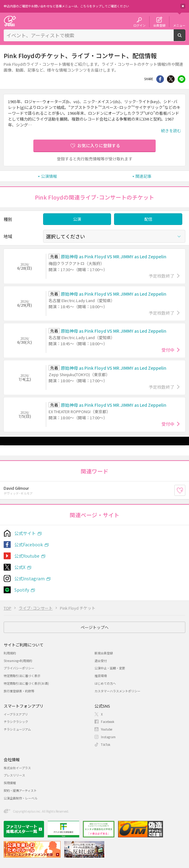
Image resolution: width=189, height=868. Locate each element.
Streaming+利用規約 (18, 661)
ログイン (139, 25)
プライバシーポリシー (19, 668)
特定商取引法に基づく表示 (22, 676)
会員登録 (159, 25)
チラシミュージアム (17, 729)
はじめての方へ (105, 683)
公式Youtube (27, 556)
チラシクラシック (16, 722)
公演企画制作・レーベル (20, 798)
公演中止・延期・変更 (110, 668)
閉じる (183, 6)
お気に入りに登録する (99, 145)
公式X (20, 567)
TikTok (106, 745)
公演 (77, 219)
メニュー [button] (179, 25)
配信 (148, 219)
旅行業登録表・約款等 (19, 691)
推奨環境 (101, 676)
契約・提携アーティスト (20, 790)
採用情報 (10, 783)
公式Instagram (30, 578)
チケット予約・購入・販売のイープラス (10, 21)
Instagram (108, 737)
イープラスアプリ (16, 714)
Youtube (107, 729)
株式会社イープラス (17, 768)
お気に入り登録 (185, 490)
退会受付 (101, 661)
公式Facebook (29, 544)
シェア (160, 79)
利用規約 (10, 653)
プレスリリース (14, 775)
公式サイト (25, 533)
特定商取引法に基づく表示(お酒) (26, 683)
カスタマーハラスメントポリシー (117, 691)
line (182, 79)
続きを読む (171, 131)
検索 (185, 39)
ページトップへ (95, 627)
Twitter (171, 79)
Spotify (22, 590)
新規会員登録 (104, 653)
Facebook (108, 722)
